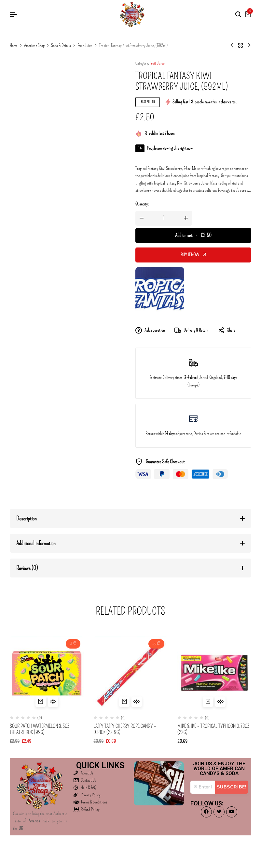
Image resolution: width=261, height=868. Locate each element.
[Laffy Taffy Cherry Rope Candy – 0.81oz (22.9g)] (130, 673)
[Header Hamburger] (13, 15)
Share (227, 330)
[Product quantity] (164, 218)
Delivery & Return (191, 330)
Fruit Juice (85, 46)
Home (14, 46)
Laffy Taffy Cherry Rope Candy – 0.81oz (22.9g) (125, 729)
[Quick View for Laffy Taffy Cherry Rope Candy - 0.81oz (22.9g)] (137, 702)
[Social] (206, 812)
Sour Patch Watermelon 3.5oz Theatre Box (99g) (40, 729)
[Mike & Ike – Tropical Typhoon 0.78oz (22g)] (214, 673)
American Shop (34, 46)
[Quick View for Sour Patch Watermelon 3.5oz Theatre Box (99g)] (53, 702)
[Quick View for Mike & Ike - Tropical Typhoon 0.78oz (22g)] (220, 702)
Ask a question (150, 330)
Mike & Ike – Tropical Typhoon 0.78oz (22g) (213, 729)
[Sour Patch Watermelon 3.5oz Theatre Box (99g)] (47, 673)
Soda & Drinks (61, 46)
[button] (41, 702)
